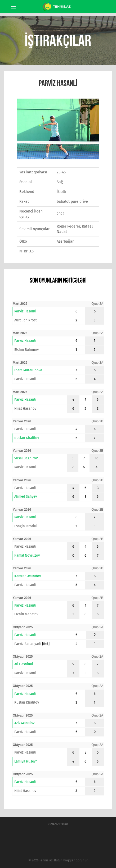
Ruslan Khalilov (27, 438)
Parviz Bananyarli (28, 644)
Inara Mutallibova (28, 370)
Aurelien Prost (26, 320)
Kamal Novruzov (27, 555)
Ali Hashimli (24, 664)
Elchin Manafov (26, 614)
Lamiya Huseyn (26, 761)
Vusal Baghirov (26, 458)
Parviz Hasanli (25, 311)
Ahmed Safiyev (26, 497)
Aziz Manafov (24, 723)
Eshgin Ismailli (26, 526)
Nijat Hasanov (25, 408)
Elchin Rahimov (26, 350)
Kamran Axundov (28, 576)
